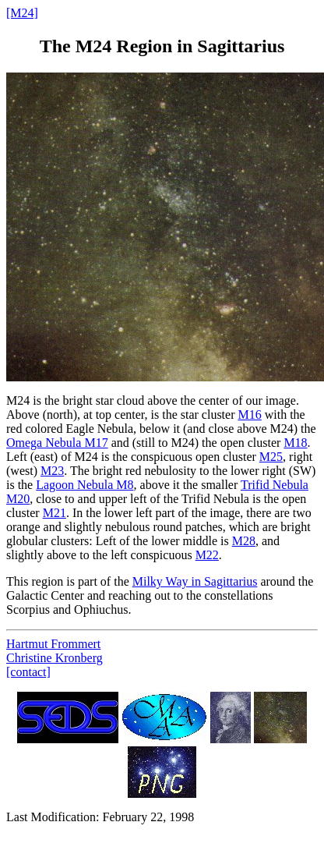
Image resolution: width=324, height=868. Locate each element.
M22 (207, 555)
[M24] (22, 13)
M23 (52, 471)
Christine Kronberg (55, 658)
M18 (295, 443)
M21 (55, 513)
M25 (271, 457)
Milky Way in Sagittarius (195, 581)
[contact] (28, 672)
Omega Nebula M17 (57, 443)
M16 (249, 415)
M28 (244, 541)
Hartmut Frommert (53, 644)
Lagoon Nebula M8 (85, 485)
